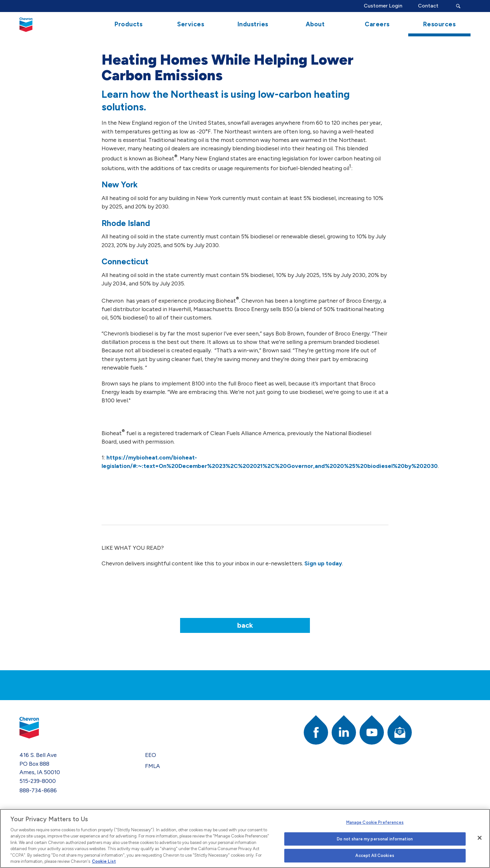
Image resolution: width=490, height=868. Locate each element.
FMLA (153, 766)
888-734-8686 (38, 790)
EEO (151, 755)
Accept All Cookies (375, 855)
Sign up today (323, 563)
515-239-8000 (38, 781)
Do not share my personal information (375, 839)
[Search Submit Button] (458, 6)
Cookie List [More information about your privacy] (104, 861)
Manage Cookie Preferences (375, 822)
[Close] (480, 838)
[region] (245, 838)
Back (245, 625)
